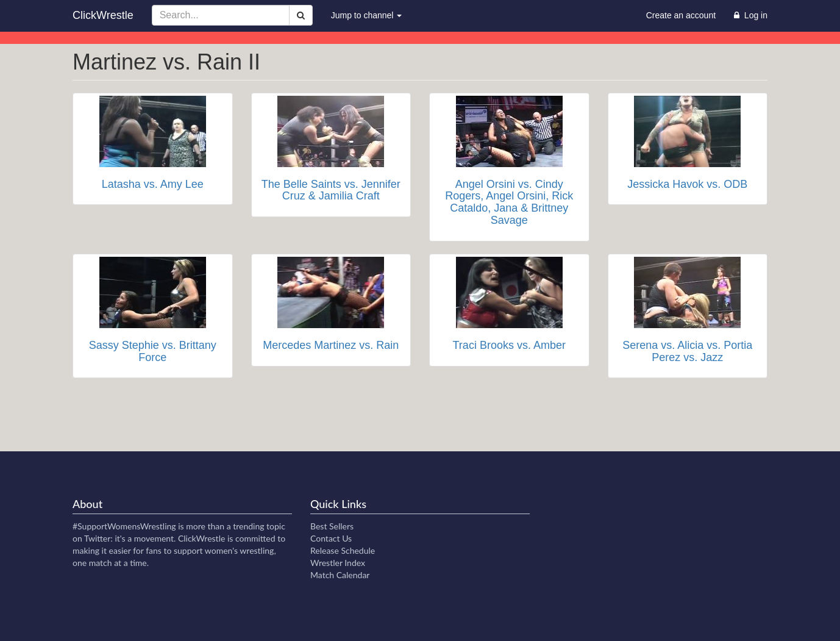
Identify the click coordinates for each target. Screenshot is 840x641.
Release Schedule (343, 550)
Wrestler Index (338, 563)
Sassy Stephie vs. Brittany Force (153, 351)
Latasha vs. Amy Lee (153, 184)
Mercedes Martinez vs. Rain (331, 345)
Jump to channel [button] (367, 15)
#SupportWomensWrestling (124, 526)
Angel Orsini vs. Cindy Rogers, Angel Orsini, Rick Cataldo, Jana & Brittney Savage (509, 202)
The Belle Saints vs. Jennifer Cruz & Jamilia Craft (331, 190)
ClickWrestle (103, 15)
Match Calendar (340, 575)
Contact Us (331, 538)
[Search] (301, 15)
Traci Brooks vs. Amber (509, 345)
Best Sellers (332, 526)
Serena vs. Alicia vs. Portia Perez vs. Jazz (687, 351)
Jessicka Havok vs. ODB (687, 184)
